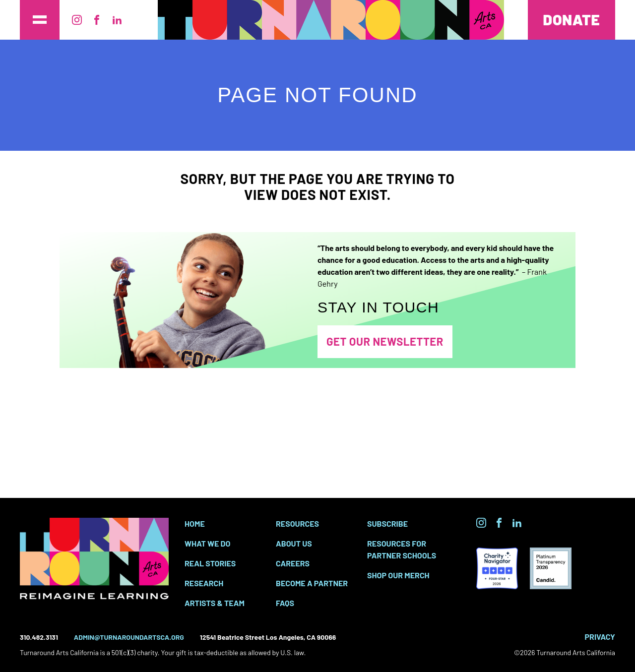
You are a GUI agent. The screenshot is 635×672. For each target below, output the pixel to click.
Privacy (600, 637)
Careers (293, 563)
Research (204, 583)
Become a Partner (312, 583)
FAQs (285, 603)
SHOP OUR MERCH (398, 575)
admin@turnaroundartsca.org (129, 637)
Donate (572, 19)
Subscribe (387, 523)
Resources (297, 523)
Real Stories (210, 563)
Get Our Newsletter (385, 341)
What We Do (207, 543)
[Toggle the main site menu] (40, 20)
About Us (294, 543)
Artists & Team (215, 603)
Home (195, 523)
